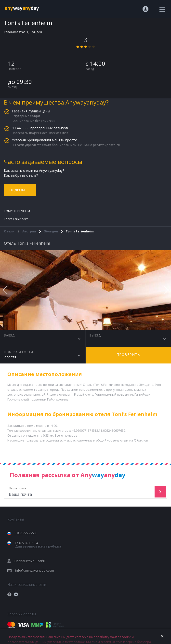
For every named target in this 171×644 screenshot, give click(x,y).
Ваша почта (80, 492)
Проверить (128, 355)
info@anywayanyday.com (35, 570)
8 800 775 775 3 (25, 533)
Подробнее (20, 190)
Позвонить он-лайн (30, 561)
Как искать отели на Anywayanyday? (34, 170)
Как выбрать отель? (21, 175)
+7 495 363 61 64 (38, 545)
